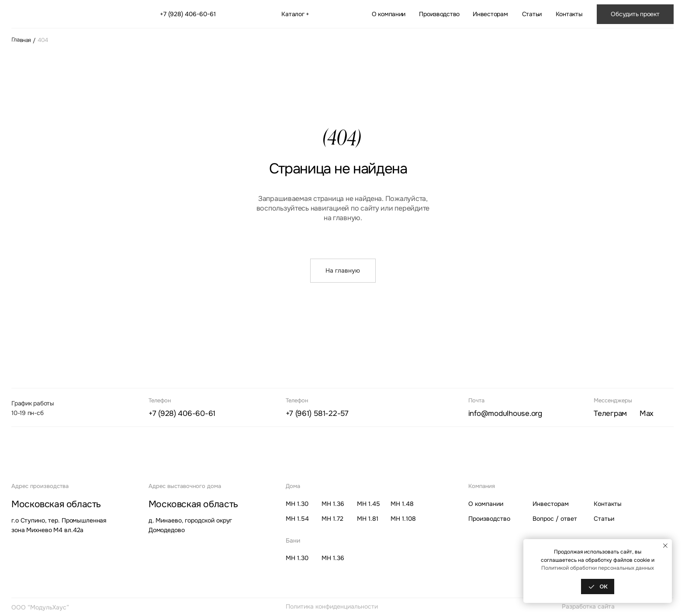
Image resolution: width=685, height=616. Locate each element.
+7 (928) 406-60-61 (188, 14)
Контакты (569, 14)
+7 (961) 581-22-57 (317, 414)
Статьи (532, 14)
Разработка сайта (588, 606)
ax (647, 414)
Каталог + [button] (295, 14)
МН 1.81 (368, 519)
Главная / (23, 40)
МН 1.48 (402, 504)
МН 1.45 (368, 504)
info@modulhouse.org (505, 414)
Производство (439, 14)
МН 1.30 (297, 504)
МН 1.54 (297, 519)
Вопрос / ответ (555, 519)
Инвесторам (490, 14)
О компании (389, 14)
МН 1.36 (333, 504)
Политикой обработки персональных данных (598, 568)
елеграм (610, 414)
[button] (635, 14)
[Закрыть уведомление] (665, 546)
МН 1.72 (332, 519)
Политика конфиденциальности (332, 606)
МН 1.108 (403, 519)
